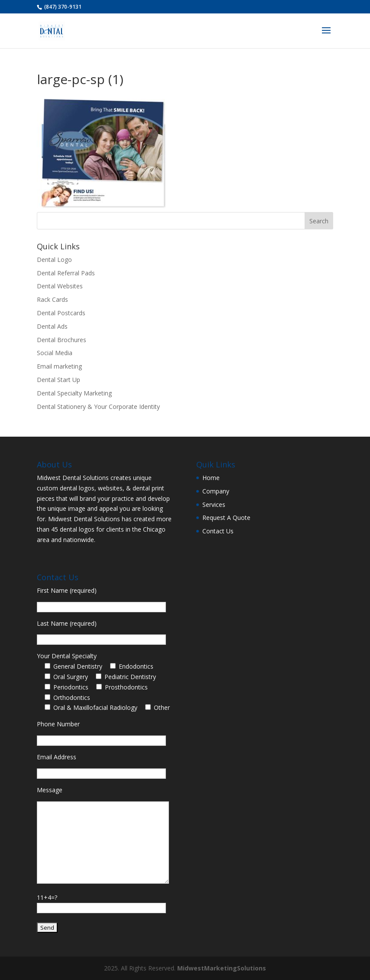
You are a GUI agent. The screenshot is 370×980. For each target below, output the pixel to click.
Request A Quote (226, 518)
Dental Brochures (62, 340)
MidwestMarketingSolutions (222, 968)
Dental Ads (52, 326)
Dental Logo (54, 260)
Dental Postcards (61, 313)
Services (214, 505)
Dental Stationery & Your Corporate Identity (98, 407)
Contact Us (218, 531)
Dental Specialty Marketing (74, 393)
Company (216, 491)
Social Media (55, 353)
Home (211, 478)
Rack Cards (52, 299)
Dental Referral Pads (66, 273)
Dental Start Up (58, 380)
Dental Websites (60, 286)
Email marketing (59, 366)
